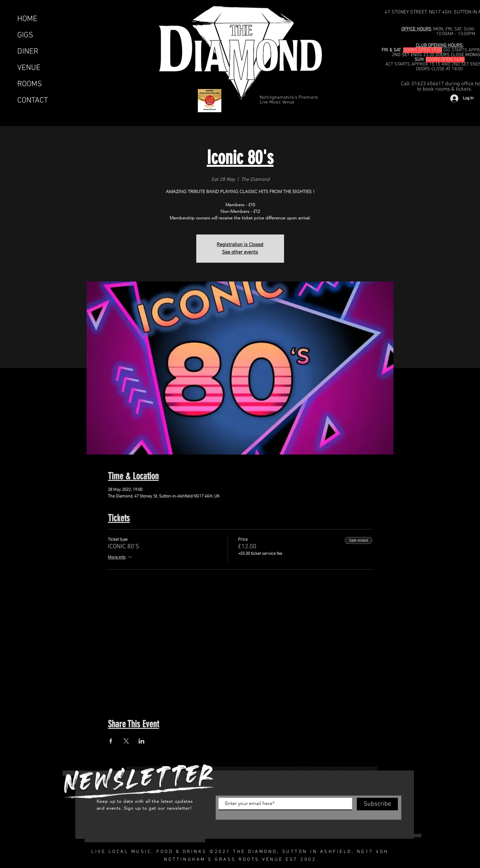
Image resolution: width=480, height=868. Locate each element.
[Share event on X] (126, 741)
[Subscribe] (377, 804)
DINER (28, 52)
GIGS (25, 35)
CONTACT (33, 101)
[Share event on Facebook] (111, 741)
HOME (27, 19)
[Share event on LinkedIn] (142, 741)
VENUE (29, 68)
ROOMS (30, 84)
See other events (240, 252)
